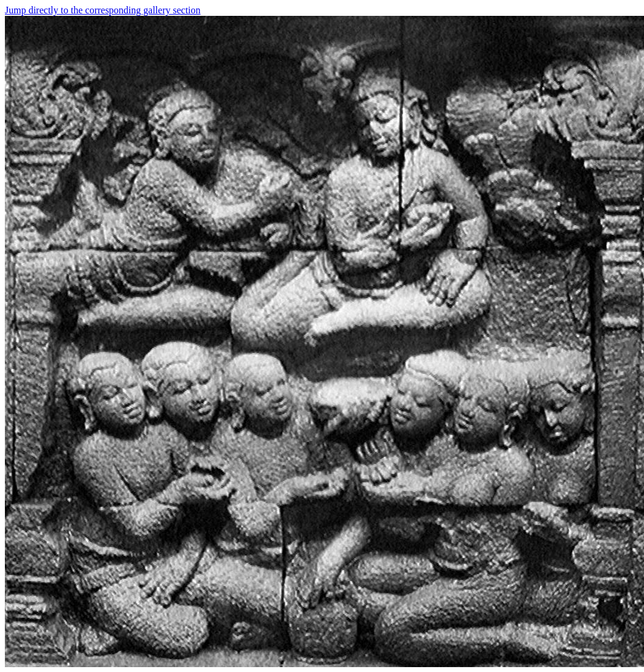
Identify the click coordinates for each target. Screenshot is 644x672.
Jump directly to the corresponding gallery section (103, 10)
